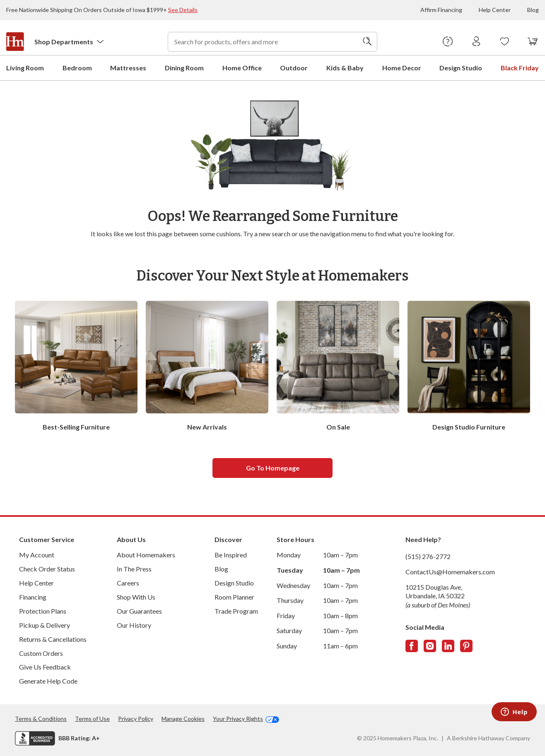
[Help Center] (448, 42)
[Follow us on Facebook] (412, 646)
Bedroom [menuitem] (77, 67)
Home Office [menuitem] (242, 67)
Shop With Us (136, 596)
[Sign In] (476, 42)
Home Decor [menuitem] (402, 67)
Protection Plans (43, 611)
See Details (183, 10)
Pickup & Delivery (45, 625)
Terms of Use (92, 718)
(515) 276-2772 (428, 556)
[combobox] (272, 42)
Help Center (495, 10)
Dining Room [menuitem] (184, 67)
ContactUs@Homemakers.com (450, 571)
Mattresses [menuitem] (128, 67)
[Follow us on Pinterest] (466, 646)
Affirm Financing (441, 10)
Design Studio (234, 582)
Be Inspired (231, 554)
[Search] (367, 42)
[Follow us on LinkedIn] (448, 646)
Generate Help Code (48, 680)
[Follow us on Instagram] (430, 646)
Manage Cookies (183, 718)
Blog (533, 10)
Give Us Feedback (45, 666)
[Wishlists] (505, 42)
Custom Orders (41, 653)
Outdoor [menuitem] (294, 67)
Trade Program (236, 611)
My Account (37, 554)
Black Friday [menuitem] (520, 67)
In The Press (134, 568)
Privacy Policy (136, 718)
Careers (128, 582)
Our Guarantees (139, 611)
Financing (33, 596)
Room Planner (234, 596)
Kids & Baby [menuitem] (345, 67)
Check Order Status (47, 568)
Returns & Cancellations (53, 639)
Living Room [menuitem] (25, 67)
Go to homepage (273, 467)
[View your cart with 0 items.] (533, 42)
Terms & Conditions (41, 718)
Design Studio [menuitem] (461, 67)
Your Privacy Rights (246, 718)
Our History (134, 625)
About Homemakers (146, 554)
